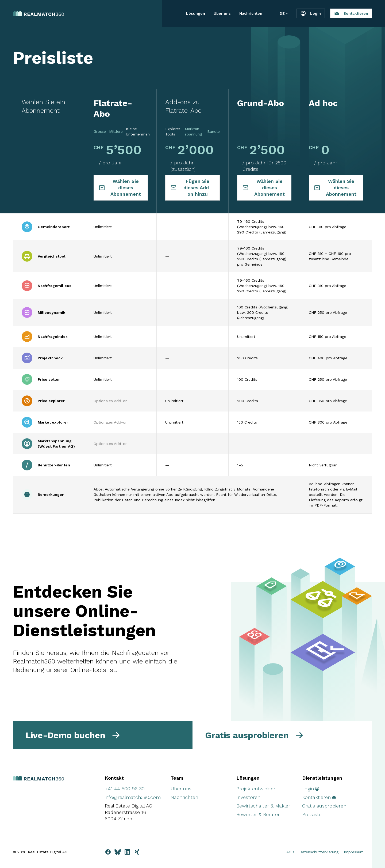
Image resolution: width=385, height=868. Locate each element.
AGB (290, 852)
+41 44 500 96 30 (125, 789)
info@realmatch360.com (133, 797)
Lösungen (196, 13)
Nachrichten (251, 13)
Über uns (222, 13)
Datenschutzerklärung (319, 852)
